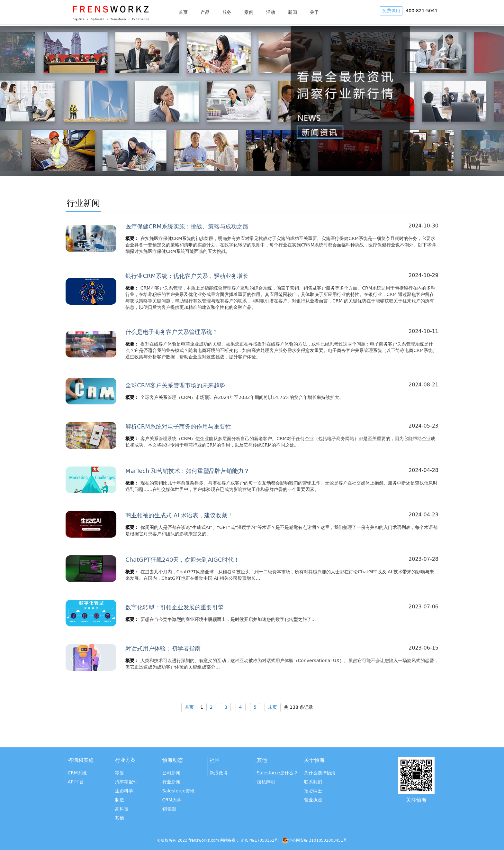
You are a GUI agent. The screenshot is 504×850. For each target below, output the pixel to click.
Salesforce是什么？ (278, 773)
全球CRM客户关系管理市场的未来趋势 (175, 385)
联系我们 (313, 782)
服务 (227, 12)
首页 (183, 12)
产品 (205, 12)
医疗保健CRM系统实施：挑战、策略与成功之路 (187, 226)
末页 (273, 707)
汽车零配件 (126, 782)
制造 (120, 800)
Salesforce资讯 (179, 791)
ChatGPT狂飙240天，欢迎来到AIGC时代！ (182, 560)
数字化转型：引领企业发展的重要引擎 (175, 607)
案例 (249, 12)
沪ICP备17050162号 (259, 840)
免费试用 (391, 11)
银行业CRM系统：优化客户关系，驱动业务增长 (187, 276)
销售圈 (169, 809)
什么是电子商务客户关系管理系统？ (172, 332)
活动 (271, 12)
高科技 (122, 809)
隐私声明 (266, 782)
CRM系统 (77, 773)
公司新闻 (171, 773)
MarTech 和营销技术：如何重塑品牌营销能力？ (187, 471)
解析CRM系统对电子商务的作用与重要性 (178, 426)
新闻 (292, 12)
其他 (120, 818)
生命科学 (124, 791)
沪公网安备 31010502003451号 (315, 840)
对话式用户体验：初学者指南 (163, 648)
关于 (314, 12)
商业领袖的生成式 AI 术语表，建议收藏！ (179, 515)
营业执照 (313, 800)
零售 (120, 773)
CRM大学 (172, 800)
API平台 (76, 782)
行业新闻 (171, 782)
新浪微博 (219, 773)
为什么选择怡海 (320, 773)
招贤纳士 (313, 791)
